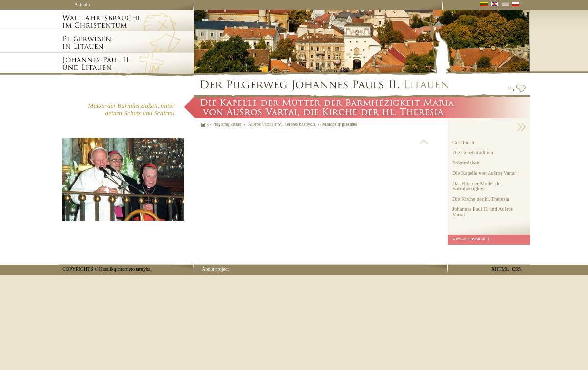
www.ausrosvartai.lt (471, 239)
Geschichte (464, 142)
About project (215, 269)
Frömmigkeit (466, 163)
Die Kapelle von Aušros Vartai (484, 173)
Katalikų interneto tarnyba (125, 269)
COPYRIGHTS (78, 269)
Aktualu (82, 5)
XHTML (500, 269)
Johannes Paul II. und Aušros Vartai (483, 212)
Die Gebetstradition (473, 153)
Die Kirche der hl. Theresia (481, 199)
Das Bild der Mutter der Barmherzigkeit (477, 186)
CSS (516, 269)
